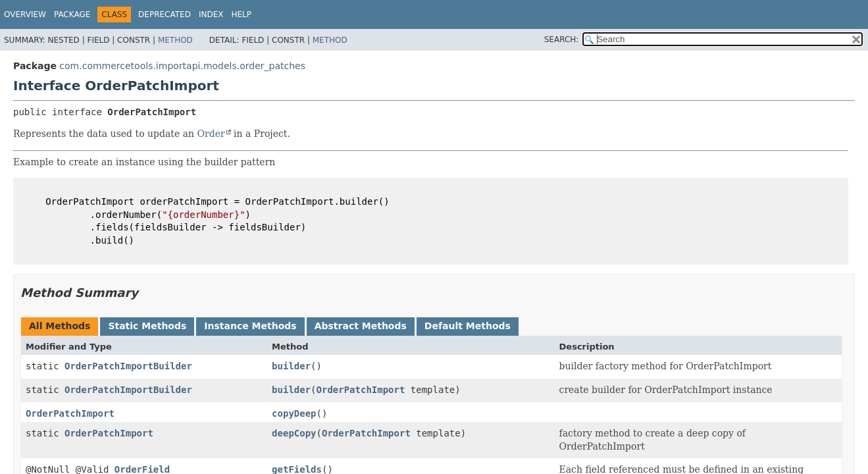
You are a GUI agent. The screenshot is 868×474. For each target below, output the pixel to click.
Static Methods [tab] (147, 326)
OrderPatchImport (361, 390)
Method (175, 40)
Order (211, 134)
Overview (25, 14)
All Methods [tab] (60, 326)
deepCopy (294, 433)
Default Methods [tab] (468, 326)
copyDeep (294, 413)
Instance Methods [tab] (250, 326)
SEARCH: (562, 39)
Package (72, 14)
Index (211, 14)
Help (241, 14)
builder (291, 366)
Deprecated (165, 14)
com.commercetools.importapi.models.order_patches (182, 66)
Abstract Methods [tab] (361, 326)
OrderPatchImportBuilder (128, 366)
